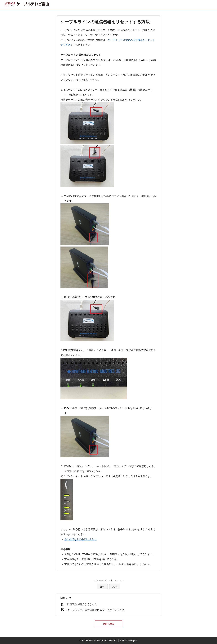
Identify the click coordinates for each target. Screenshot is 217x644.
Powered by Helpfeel (128, 641)
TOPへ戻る (109, 624)
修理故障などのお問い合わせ (80, 539)
